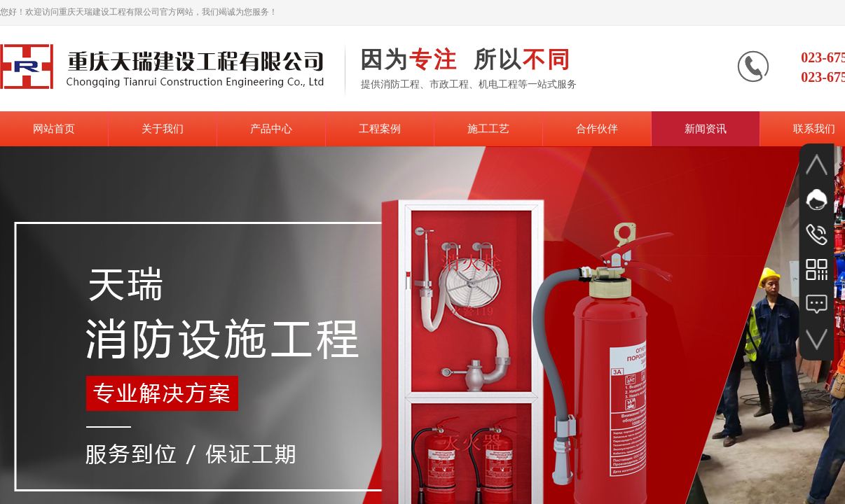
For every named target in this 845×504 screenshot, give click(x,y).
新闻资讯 (706, 129)
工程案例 (380, 129)
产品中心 (271, 129)
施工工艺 (488, 129)
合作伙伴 (597, 129)
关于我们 (163, 129)
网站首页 (54, 129)
